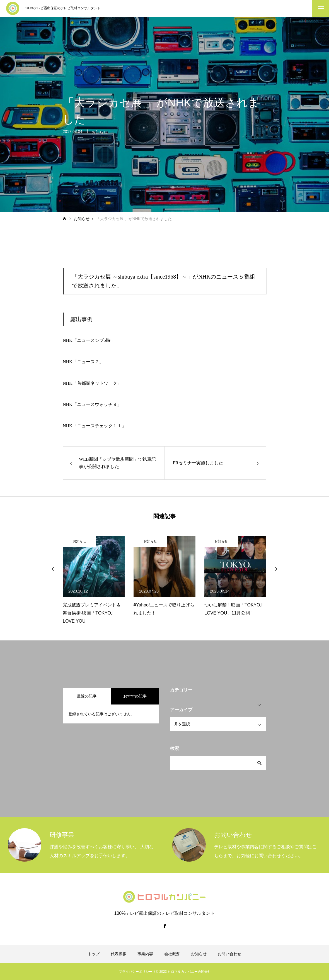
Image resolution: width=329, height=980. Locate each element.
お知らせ (100, 135)
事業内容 (145, 954)
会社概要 (172, 954)
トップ (94, 954)
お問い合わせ (229, 954)
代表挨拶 (118, 954)
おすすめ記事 (135, 696)
